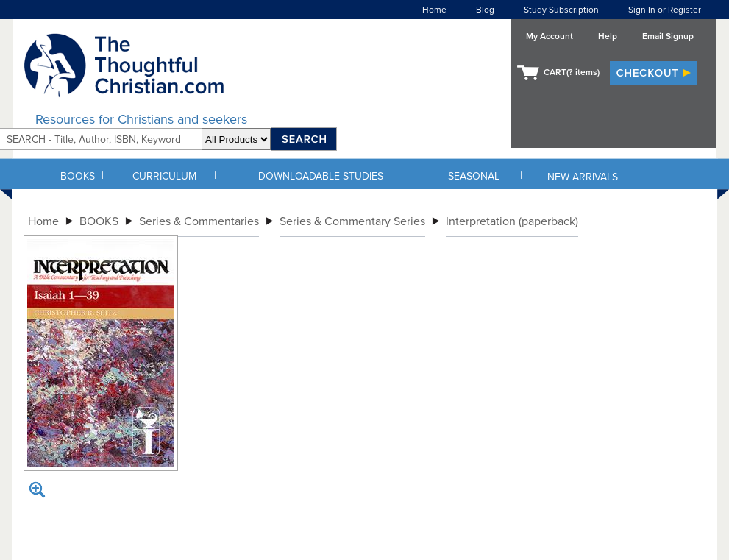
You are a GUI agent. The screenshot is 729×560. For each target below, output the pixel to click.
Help (608, 36)
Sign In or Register (665, 10)
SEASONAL (474, 176)
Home (434, 10)
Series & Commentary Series (352, 221)
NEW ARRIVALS (583, 177)
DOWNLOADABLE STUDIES (321, 176)
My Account (550, 36)
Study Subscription (561, 10)
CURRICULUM (164, 176)
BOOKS (78, 176)
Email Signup (668, 36)
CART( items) (572, 72)
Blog (485, 10)
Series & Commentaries (199, 221)
